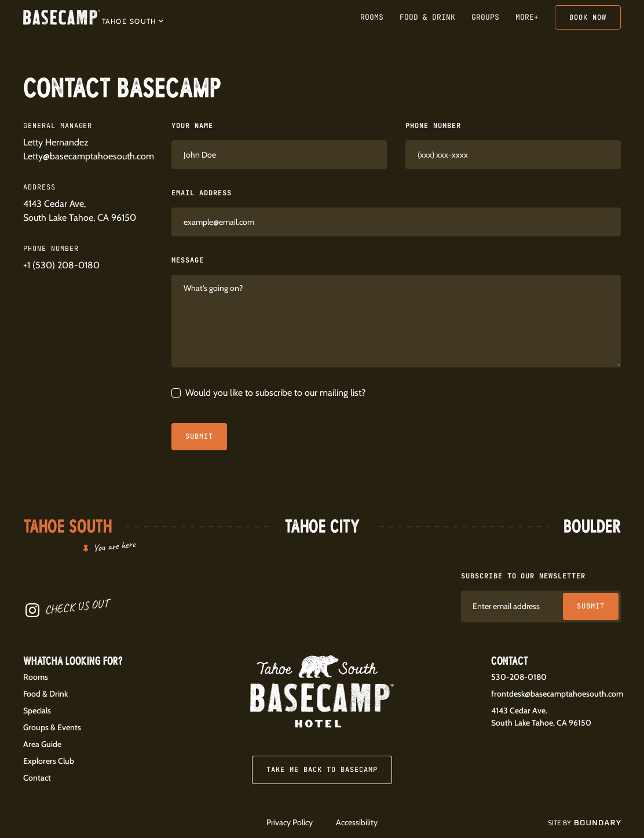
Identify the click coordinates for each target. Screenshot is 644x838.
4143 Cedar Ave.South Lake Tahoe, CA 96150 (541, 717)
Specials (37, 711)
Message (188, 260)
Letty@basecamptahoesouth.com (89, 156)
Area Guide (42, 744)
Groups (485, 17)
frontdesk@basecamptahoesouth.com (557, 694)
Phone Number (433, 126)
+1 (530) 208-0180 (61, 265)
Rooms (372, 17)
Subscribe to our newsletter (523, 576)
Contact (37, 778)
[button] (133, 20)
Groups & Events (52, 727)
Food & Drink (427, 17)
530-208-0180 (519, 677)
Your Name (192, 126)
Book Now (588, 17)
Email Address (201, 193)
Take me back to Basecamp (322, 770)
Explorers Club (49, 761)
